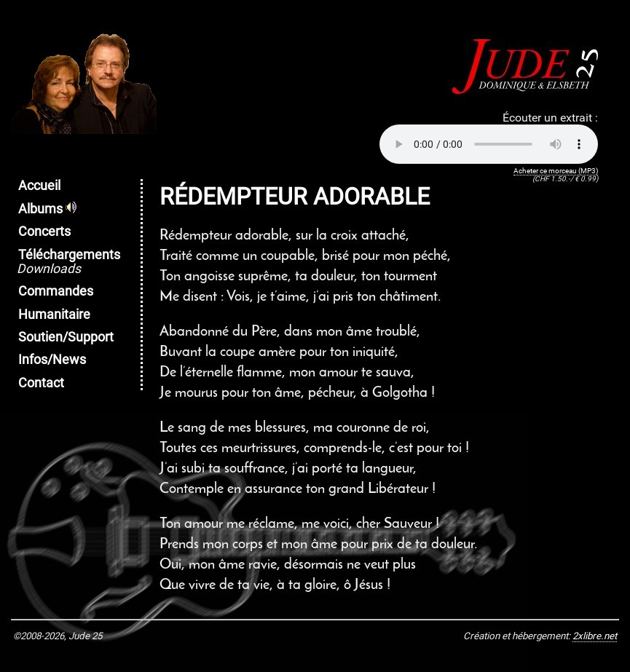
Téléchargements (68, 262)
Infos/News (52, 360)
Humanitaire (54, 315)
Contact (41, 383)
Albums (47, 209)
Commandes (56, 291)
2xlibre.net (595, 636)
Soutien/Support (66, 337)
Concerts (44, 232)
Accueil (39, 186)
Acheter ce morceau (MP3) (556, 171)
